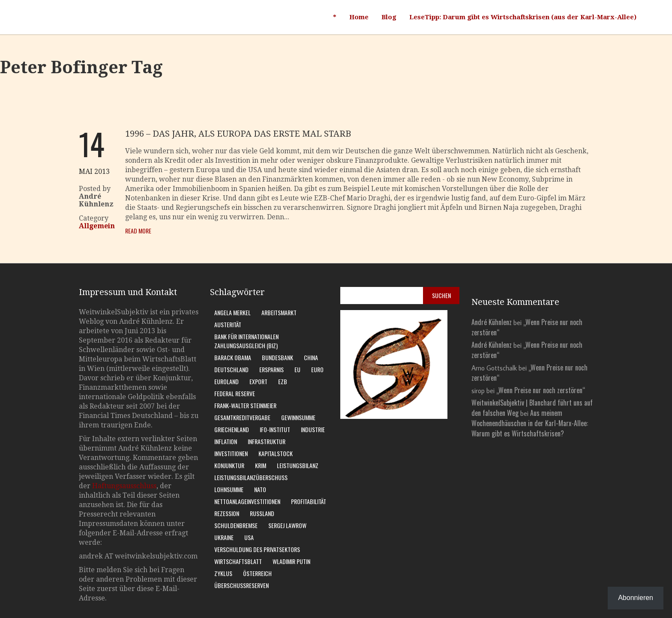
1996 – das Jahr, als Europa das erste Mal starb (238, 134)
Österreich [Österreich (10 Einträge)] (257, 573)
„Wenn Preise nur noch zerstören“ (541, 390)
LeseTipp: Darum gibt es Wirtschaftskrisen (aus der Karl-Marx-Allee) (523, 17)
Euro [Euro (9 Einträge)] (317, 369)
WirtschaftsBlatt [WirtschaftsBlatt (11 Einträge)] (238, 561)
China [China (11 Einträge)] (311, 357)
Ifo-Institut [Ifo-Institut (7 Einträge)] (275, 429)
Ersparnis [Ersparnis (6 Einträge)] (271, 369)
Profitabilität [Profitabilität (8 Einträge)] (309, 501)
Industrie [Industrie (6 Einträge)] (313, 429)
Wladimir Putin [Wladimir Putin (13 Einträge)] (291, 561)
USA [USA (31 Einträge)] (249, 537)
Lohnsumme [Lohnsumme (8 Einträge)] (229, 489)
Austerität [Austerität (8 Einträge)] (228, 324)
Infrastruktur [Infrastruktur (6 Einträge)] (267, 441)
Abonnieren (636, 598)
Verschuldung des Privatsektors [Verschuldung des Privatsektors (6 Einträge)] (257, 549)
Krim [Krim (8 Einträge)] (261, 465)
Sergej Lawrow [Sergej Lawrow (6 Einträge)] (287, 525)
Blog (389, 17)
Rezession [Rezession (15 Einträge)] (227, 513)
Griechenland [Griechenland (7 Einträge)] (232, 429)
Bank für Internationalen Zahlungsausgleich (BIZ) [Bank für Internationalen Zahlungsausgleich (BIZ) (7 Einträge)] (246, 341)
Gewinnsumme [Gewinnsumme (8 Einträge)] (298, 417)
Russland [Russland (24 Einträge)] (262, 513)
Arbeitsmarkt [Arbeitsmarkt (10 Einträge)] (279, 312)
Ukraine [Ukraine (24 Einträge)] (224, 537)
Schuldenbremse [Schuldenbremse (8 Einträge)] (236, 525)
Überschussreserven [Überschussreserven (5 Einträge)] (241, 585)
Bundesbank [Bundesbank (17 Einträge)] (277, 357)
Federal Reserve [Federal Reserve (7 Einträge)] (235, 393)
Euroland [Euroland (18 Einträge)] (226, 381)
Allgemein (97, 226)
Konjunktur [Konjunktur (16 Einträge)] (229, 465)
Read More (138, 231)
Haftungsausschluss (124, 486)
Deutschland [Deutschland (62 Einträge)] (231, 369)
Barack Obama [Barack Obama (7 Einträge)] (233, 357)
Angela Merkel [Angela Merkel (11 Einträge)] (232, 312)
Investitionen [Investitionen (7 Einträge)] (231, 453)
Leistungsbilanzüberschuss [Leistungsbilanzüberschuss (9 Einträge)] (251, 477)
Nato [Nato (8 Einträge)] (260, 489)
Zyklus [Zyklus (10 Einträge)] (223, 573)
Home (359, 17)
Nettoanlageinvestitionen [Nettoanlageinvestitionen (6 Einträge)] (247, 501)
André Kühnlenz (492, 322)
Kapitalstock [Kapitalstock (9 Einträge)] (276, 453)
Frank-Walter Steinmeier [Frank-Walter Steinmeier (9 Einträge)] (245, 405)
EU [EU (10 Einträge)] (297, 369)
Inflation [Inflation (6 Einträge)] (226, 441)
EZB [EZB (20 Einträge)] (283, 381)
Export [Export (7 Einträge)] (258, 381)
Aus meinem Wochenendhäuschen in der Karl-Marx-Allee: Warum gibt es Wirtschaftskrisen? (530, 423)
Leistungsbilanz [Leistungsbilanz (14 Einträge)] (298, 465)
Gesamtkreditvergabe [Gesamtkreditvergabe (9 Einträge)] (242, 417)
